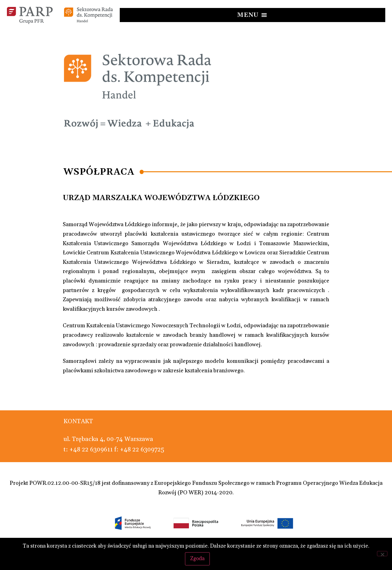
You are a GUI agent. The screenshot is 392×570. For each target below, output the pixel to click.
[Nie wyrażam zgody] (382, 553)
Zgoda (198, 558)
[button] (248, 15)
